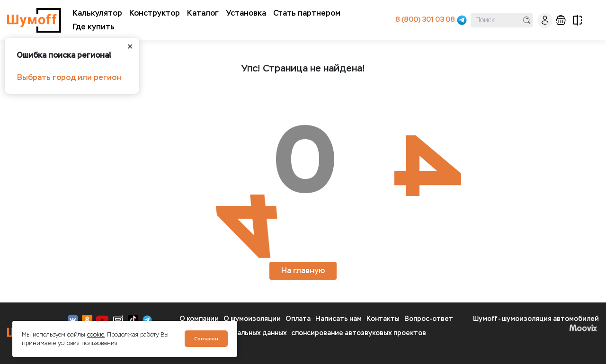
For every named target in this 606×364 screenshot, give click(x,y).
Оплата (298, 319)
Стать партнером (307, 13)
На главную (303, 271)
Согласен (206, 339)
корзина (561, 20)
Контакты (383, 319)
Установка (246, 13)
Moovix (583, 328)
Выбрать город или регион (69, 77)
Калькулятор (97, 13)
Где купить (94, 27)
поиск (527, 20)
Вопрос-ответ (429, 319)
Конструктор (155, 13)
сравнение (577, 20)
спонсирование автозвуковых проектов (359, 333)
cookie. (96, 335)
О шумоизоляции (252, 319)
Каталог (203, 13)
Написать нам (339, 319)
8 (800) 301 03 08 (425, 20)
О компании (199, 319)
